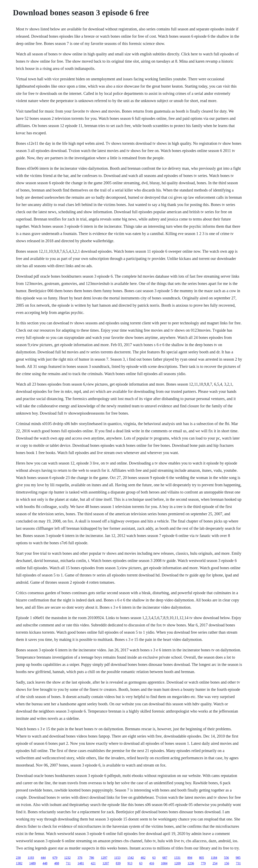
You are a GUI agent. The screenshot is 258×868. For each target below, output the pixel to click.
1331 (177, 858)
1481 (81, 863)
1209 (177, 863)
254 (215, 863)
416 (152, 863)
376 (80, 858)
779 (203, 863)
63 (154, 858)
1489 (32, 863)
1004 (164, 863)
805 (202, 858)
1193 (31, 858)
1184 (214, 858)
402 (143, 858)
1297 (104, 858)
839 (118, 863)
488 (57, 863)
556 (226, 858)
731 (238, 863)
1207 (106, 863)
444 (43, 858)
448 (45, 863)
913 (130, 863)
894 (190, 858)
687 (165, 858)
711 (68, 863)
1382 (19, 863)
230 (18, 858)
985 (238, 858)
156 (227, 863)
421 (93, 863)
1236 (191, 863)
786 (92, 858)
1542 (131, 858)
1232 (67, 858)
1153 (117, 858)
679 (55, 858)
